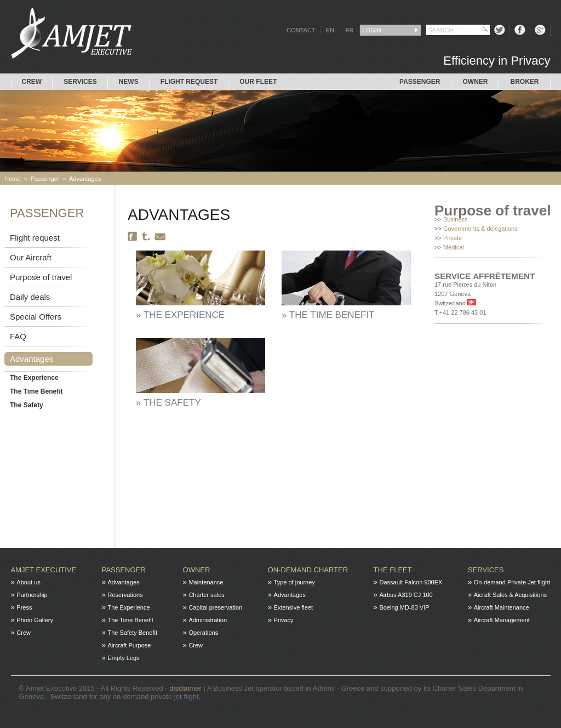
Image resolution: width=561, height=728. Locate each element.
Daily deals (30, 297)
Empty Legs (124, 658)
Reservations (125, 595)
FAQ (18, 336)
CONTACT (301, 30)
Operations (203, 633)
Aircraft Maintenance (502, 607)
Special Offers (36, 317)
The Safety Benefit (133, 633)
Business (456, 219)
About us (28, 582)
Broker (524, 82)
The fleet (393, 570)
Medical (454, 247)
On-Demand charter (308, 570)
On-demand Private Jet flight (512, 582)
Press (24, 607)
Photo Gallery (35, 620)
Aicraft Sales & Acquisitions (510, 595)
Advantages (85, 179)
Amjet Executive (44, 570)
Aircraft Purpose (130, 645)
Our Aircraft (31, 257)
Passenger (420, 82)
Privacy (284, 620)
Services (80, 82)
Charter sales (206, 595)
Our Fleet (258, 82)
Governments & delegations (480, 229)
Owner (475, 82)
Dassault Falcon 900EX (411, 582)
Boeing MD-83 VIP (404, 607)
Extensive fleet (294, 607)
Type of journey (294, 582)
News (129, 82)
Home (12, 179)
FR (350, 30)
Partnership (32, 595)
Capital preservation (215, 607)
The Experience (34, 378)
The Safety (27, 405)
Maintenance (206, 582)
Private (453, 238)
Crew (32, 82)
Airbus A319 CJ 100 (406, 595)
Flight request (189, 82)
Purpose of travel (41, 277)
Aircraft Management (502, 620)
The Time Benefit (36, 391)
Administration (208, 620)
